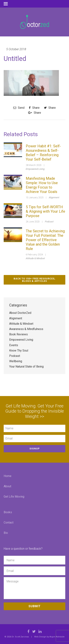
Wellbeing (16, 361)
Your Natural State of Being (26, 367)
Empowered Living (35, 169)
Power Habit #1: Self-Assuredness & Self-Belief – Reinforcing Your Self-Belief (43, 153)
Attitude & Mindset (35, 258)
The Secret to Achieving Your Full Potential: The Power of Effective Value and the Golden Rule (45, 240)
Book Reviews (18, 334)
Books (8, 512)
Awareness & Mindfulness (26, 329)
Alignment (54, 197)
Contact (9, 523)
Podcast (49, 222)
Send (19, 108)
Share (34, 108)
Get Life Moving (14, 497)
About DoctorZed (20, 313)
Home (8, 476)
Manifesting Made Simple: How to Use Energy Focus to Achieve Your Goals (42, 185)
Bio (6, 533)
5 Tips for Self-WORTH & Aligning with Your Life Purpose (45, 211)
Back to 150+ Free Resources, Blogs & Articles (34, 280)
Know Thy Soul (19, 351)
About (7, 486)
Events (14, 345)
